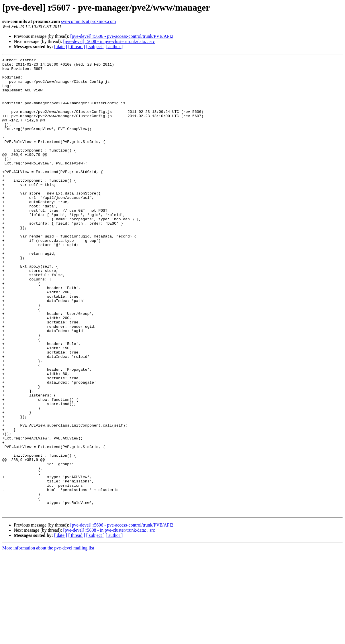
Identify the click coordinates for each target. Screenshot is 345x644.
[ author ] (114, 47)
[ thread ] (77, 47)
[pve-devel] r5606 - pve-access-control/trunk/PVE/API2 (122, 36)
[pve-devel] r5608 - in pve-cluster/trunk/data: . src (109, 41)
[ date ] (61, 47)
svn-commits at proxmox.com (89, 21)
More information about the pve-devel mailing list (48, 639)
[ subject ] (95, 47)
